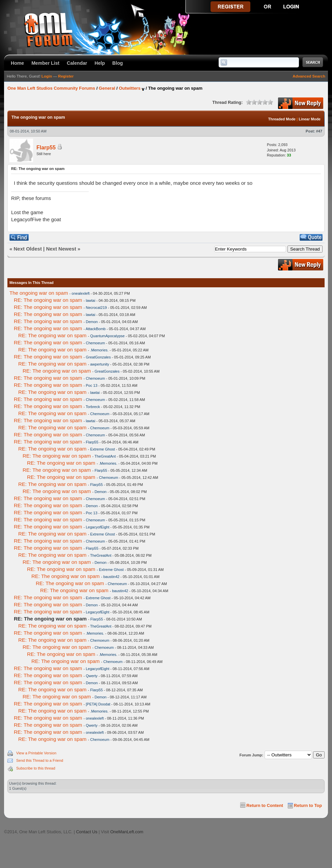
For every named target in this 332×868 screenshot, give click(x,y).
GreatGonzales (98, 357)
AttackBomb (96, 329)
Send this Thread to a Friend (40, 760)
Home (17, 63)
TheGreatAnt (105, 456)
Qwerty (92, 676)
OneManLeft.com (127, 832)
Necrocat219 (96, 308)
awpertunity (100, 364)
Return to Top (308, 805)
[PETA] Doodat (98, 704)
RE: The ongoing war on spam (48, 300)
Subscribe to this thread (36, 768)
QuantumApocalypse (107, 336)
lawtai (90, 300)
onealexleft (80, 293)
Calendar (77, 63)
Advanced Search (309, 76)
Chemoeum (95, 343)
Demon (92, 322)
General (107, 88)
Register (66, 76)
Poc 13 (91, 385)
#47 (319, 131)
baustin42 (111, 577)
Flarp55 (46, 148)
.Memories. (99, 350)
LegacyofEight (98, 527)
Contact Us (87, 832)
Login (47, 76)
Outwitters (130, 88)
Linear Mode (310, 119)
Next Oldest (28, 249)
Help (100, 63)
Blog (118, 63)
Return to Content (265, 805)
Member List (45, 63)
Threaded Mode (282, 119)
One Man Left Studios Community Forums (51, 88)
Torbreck (93, 407)
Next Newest (61, 249)
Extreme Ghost (102, 449)
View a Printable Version (36, 753)
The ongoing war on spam (39, 293)
